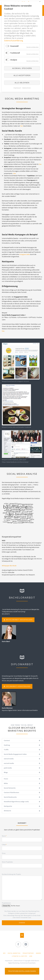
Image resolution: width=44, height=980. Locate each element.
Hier (14, 173)
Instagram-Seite (25, 254)
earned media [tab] (9, 763)
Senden (22, 923)
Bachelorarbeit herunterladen (19, 620)
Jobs (31, 956)
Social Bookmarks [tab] (10, 797)
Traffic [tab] (6, 750)
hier (22, 126)
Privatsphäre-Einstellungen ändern (22, 971)
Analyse (14, 60)
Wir (4, 953)
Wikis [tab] (6, 783)
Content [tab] (7, 740)
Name (5, 836)
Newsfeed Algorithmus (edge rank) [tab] (16, 802)
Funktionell (15, 53)
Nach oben (22, 935)
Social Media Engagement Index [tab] (15, 754)
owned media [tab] (9, 759)
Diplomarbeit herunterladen (18, 686)
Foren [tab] (6, 779)
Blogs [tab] (6, 772)
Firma (4, 853)
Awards (38, 953)
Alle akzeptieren (22, 75)
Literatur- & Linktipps (19, 956)
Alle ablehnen (22, 83)
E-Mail (5, 845)
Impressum (9, 961)
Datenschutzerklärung (14, 41)
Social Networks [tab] (10, 788)
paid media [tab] (8, 768)
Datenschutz (18, 961)
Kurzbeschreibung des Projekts (11, 874)
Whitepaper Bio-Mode (9, 566)
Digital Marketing (14, 953)
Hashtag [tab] (7, 745)
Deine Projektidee (7, 862)
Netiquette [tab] (8, 806)
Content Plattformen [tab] (11, 792)
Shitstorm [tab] (7, 811)
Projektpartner (28, 953)
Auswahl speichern (22, 68)
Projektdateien (6, 903)
